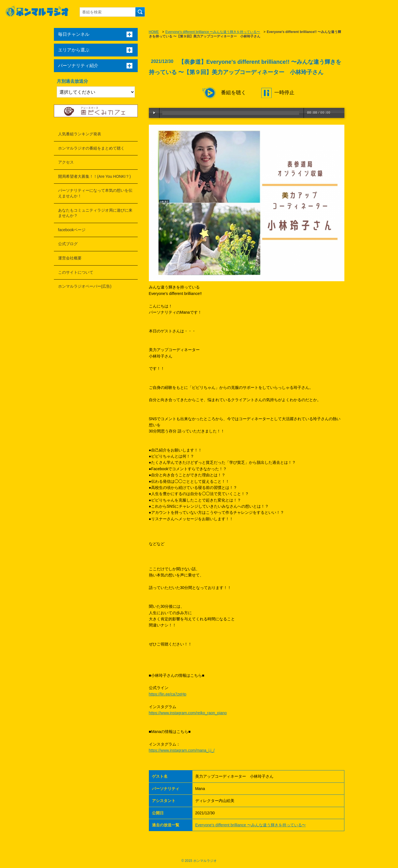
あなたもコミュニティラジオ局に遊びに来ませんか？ (95, 213)
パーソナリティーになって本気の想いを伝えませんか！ (95, 193)
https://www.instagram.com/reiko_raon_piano (188, 713)
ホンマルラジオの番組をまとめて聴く (91, 148)
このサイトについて (76, 272)
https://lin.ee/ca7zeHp (168, 694)
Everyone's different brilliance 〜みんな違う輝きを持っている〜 (213, 32)
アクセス (66, 162)
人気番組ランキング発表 (80, 134)
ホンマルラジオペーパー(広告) (85, 286)
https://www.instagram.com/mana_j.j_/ (182, 750)
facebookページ (72, 230)
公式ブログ (68, 244)
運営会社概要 (70, 258)
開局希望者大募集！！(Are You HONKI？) (95, 176)
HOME (154, 32)
